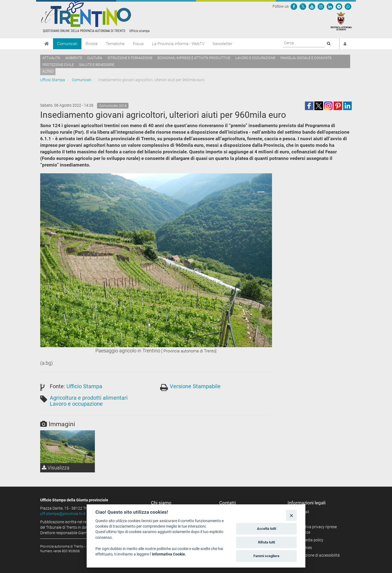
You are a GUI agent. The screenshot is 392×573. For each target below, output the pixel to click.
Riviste (92, 44)
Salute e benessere (97, 65)
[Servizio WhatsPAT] (348, 6)
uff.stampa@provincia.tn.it (63, 514)
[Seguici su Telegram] (339, 6)
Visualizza (56, 468)
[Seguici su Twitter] (303, 6)
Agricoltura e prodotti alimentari (89, 398)
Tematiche (115, 44)
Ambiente (74, 58)
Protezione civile (58, 65)
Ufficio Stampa (53, 80)
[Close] (291, 515)
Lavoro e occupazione (255, 58)
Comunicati (67, 44)
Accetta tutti (267, 529)
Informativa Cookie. (169, 554)
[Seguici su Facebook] (294, 6)
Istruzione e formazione (130, 58)
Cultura (95, 58)
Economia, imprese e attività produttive (194, 58)
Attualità (51, 58)
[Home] (47, 44)
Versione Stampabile (195, 386)
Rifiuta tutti (267, 542)
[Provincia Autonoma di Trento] (341, 21)
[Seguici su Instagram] (321, 6)
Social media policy (307, 540)
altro (48, 71)
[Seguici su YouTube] (312, 6)
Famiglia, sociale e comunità (306, 58)
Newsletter (223, 44)
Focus (138, 44)
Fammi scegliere (266, 556)
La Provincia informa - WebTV (178, 44)
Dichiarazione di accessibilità (316, 555)
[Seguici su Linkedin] (330, 6)
